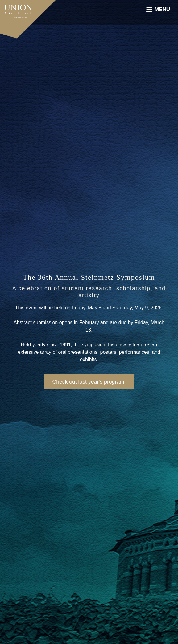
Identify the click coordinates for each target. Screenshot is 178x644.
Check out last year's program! (89, 382)
